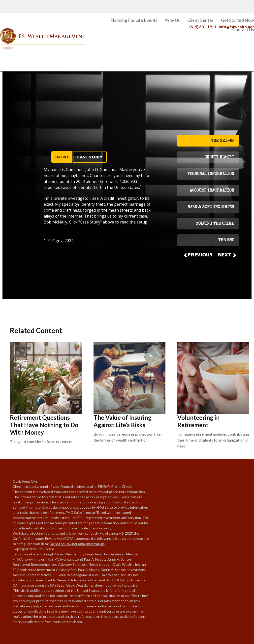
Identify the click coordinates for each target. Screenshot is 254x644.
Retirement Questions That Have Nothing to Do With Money (44, 425)
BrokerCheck (122, 486)
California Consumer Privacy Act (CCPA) (44, 538)
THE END (226, 241)
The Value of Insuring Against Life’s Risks (123, 421)
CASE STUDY (90, 157)
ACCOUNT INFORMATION (212, 191)
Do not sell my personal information (77, 544)
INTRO (62, 157)
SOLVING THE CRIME (215, 224)
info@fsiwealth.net (236, 5)
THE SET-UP (223, 141)
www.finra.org (35, 559)
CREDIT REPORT (219, 158)
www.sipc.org (72, 559)
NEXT (226, 255)
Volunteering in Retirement (198, 421)
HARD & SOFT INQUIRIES (211, 207)
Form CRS (30, 481)
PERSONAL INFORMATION (211, 174)
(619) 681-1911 (203, 5)
